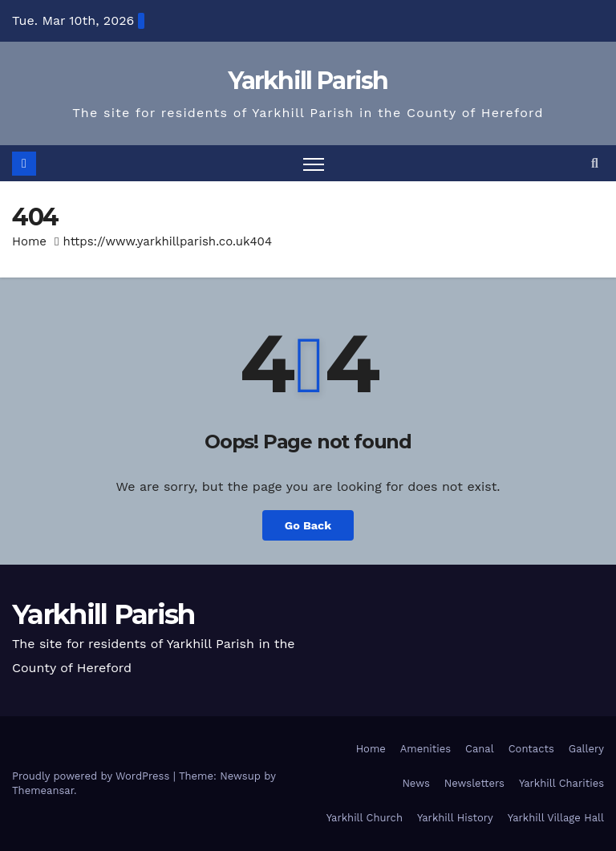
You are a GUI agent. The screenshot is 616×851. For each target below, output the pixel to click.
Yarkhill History (455, 818)
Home (29, 241)
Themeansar (43, 790)
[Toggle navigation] (314, 163)
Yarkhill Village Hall (556, 818)
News (415, 783)
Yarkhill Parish (308, 81)
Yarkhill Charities (561, 783)
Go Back (308, 525)
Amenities (426, 749)
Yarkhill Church (365, 818)
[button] (595, 163)
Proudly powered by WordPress (93, 776)
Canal (480, 749)
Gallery (586, 749)
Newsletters (474, 783)
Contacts (531, 749)
